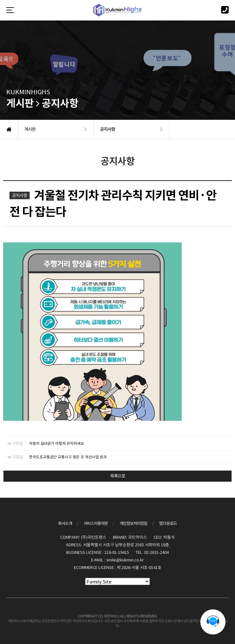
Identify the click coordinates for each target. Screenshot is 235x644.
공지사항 (20, 195)
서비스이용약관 (96, 523)
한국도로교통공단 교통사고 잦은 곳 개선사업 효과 (68, 457)
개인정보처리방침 (133, 523)
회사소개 (65, 523)
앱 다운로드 (168, 523)
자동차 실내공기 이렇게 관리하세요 (56, 443)
